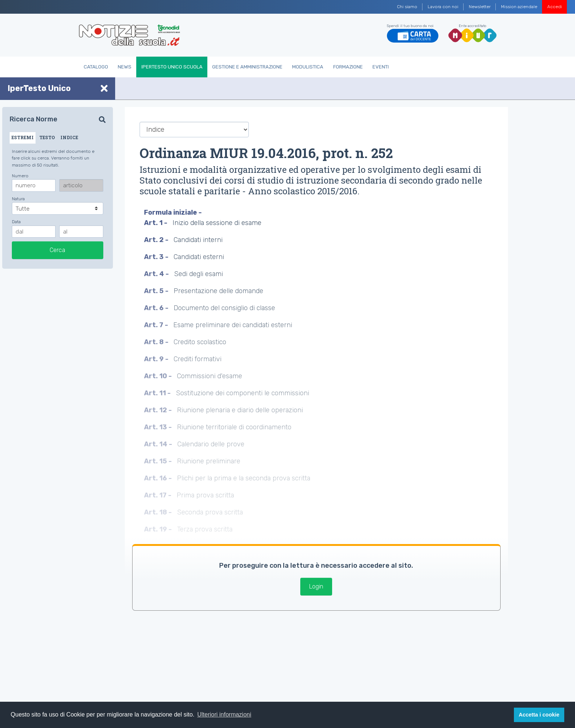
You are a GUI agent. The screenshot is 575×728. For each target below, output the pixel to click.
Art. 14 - (159, 444)
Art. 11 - (158, 393)
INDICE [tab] (69, 137)
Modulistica (308, 67)
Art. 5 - (157, 291)
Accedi (555, 7)
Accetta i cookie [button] (539, 715)
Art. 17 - (158, 495)
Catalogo (96, 67)
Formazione (348, 67)
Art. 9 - (157, 359)
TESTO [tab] (47, 137)
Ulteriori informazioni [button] (224, 714)
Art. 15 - (159, 461)
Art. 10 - (159, 376)
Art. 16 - (159, 478)
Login (316, 586)
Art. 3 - (157, 257)
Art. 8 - (157, 342)
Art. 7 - (157, 325)
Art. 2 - (157, 240)
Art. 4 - (157, 274)
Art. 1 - (156, 223)
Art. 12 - (159, 410)
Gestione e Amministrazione (247, 67)
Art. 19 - (159, 529)
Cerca (57, 250)
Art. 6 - (157, 308)
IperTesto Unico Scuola (172, 67)
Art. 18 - (159, 512)
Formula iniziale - (174, 212)
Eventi (381, 67)
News (125, 67)
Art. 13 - (159, 427)
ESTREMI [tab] (23, 137)
